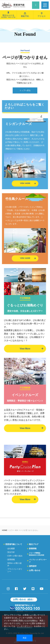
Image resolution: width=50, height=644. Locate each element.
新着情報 (33, 549)
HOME (5, 530)
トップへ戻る (25, 90)
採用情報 (11, 559)
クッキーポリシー (25, 626)
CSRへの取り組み (15, 556)
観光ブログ (34, 544)
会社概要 (11, 549)
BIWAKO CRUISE (37, 554)
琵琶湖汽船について (14, 544)
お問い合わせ (35, 570)
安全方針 (11, 552)
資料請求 (33, 566)
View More (25, 349)
